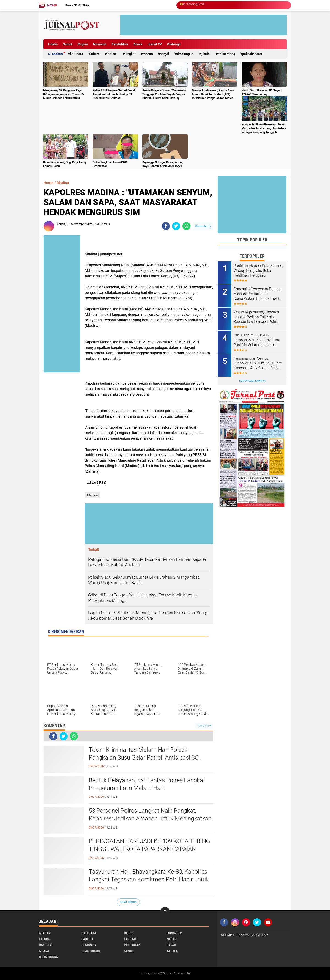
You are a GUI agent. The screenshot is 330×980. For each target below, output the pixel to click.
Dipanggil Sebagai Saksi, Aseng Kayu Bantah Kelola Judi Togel (163, 164)
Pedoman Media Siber (252, 935)
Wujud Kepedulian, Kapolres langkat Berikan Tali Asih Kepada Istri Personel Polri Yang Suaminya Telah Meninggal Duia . (256, 317)
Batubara (77, 54)
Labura (95, 54)
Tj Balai (206, 54)
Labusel (112, 54)
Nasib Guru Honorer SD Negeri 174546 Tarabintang (261, 92)
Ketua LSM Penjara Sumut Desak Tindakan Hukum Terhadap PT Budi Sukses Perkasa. (114, 94)
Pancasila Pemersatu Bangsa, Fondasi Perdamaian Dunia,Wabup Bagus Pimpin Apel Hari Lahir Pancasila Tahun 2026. (258, 294)
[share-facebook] (166, 226)
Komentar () (203, 226)
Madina (63, 183)
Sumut (68, 44)
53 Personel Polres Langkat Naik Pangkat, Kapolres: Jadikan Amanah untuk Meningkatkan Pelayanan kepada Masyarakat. (150, 818)
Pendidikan (120, 44)
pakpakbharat (252, 54)
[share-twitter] (176, 226)
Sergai (165, 54)
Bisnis (138, 44)
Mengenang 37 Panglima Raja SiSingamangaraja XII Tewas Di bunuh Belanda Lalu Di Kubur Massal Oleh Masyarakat (63, 94)
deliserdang (226, 54)
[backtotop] (165, 911)
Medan (148, 54)
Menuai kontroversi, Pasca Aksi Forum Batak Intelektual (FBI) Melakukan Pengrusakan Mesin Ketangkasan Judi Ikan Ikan (213, 94)
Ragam (83, 44)
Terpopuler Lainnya (252, 381)
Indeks (53, 44)
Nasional (100, 44)
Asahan (57, 54)
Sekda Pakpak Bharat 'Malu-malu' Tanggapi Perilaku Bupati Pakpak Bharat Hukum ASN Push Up (164, 94)
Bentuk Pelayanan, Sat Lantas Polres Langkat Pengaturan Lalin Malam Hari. (147, 784)
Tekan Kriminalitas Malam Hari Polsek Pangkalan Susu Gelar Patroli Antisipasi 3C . (145, 754)
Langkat (130, 54)
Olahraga (174, 44)
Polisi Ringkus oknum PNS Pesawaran (110, 164)
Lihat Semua (128, 902)
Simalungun (185, 54)
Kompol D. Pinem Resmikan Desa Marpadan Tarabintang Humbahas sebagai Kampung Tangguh (264, 128)
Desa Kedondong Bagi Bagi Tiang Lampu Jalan (65, 164)
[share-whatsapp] (186, 226)
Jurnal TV (155, 44)
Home (52, 5)
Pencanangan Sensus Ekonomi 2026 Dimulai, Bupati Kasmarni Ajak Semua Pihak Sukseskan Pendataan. (258, 363)
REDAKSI (228, 935)
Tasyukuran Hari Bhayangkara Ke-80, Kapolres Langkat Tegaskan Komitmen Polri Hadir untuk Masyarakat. (149, 879)
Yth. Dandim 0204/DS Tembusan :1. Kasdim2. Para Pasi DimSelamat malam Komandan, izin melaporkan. (257, 340)
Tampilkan (204, 726)
